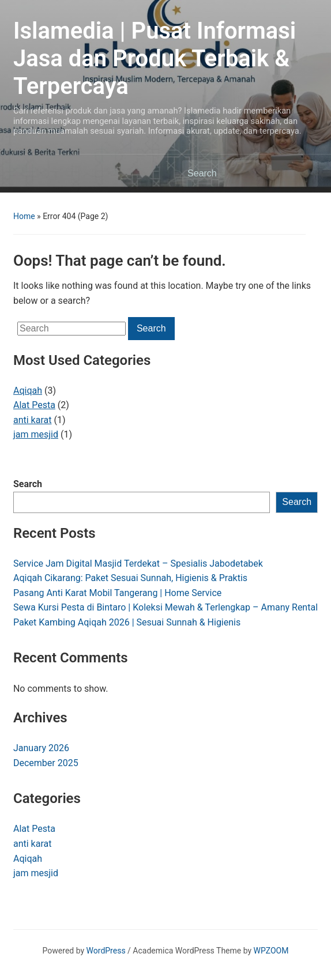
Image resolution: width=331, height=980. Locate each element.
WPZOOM (271, 951)
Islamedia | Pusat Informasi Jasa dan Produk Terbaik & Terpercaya (155, 59)
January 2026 (41, 748)
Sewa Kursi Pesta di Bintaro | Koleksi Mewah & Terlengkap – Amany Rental (165, 607)
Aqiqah (28, 391)
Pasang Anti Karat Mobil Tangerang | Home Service (117, 593)
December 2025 (46, 763)
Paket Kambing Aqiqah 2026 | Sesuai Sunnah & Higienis (127, 622)
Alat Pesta (34, 405)
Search (28, 484)
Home (24, 216)
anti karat (33, 420)
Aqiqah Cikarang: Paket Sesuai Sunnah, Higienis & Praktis (130, 578)
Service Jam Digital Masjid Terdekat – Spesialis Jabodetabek (138, 563)
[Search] (239, 174)
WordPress (106, 951)
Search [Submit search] (303, 174)
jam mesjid (36, 434)
